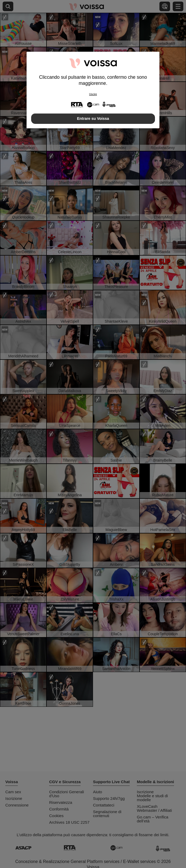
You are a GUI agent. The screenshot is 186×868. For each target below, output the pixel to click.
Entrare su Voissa (93, 119)
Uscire (93, 94)
